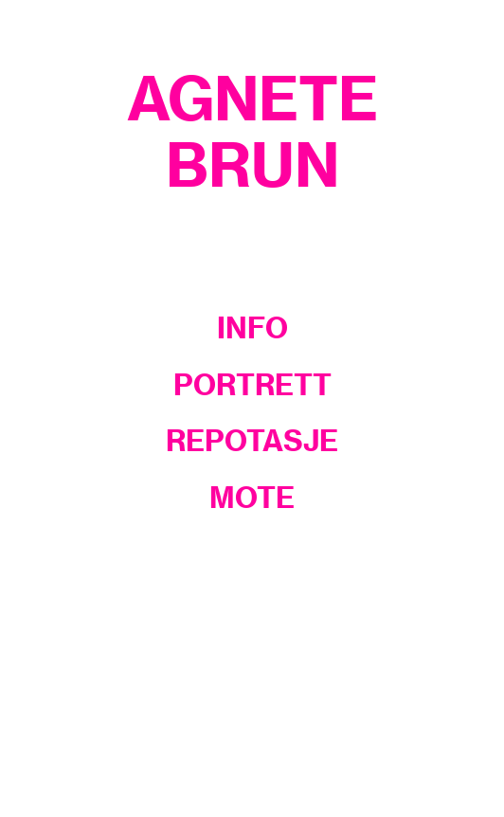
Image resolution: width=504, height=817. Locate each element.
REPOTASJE (252, 441)
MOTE (252, 498)
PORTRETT (252, 385)
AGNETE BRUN (252, 132)
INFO (252, 328)
